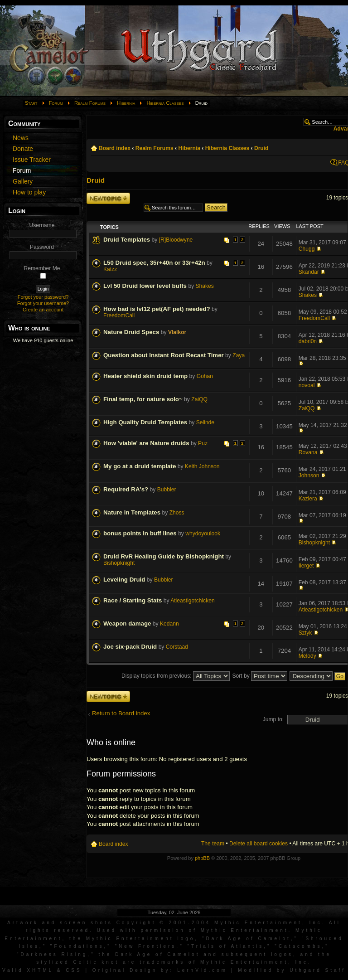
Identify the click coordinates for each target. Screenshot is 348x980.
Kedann (169, 624)
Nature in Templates (132, 512)
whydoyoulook (203, 534)
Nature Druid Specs (131, 332)
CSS (74, 970)
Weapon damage (127, 623)
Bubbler (167, 490)
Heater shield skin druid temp (145, 376)
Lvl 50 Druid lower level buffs (145, 286)
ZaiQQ (199, 399)
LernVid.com (202, 970)
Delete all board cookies (259, 844)
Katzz (110, 269)
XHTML (40, 970)
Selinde (205, 422)
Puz (203, 443)
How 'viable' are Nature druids (146, 443)
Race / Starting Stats (133, 600)
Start (31, 103)
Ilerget (306, 566)
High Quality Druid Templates (145, 422)
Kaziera (308, 499)
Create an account (43, 310)
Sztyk (305, 633)
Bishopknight (314, 543)
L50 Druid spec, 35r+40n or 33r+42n (154, 263)
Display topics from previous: (176, 676)
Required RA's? (126, 489)
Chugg (307, 249)
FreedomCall (119, 315)
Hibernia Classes (165, 103)
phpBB (202, 858)
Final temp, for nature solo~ (143, 399)
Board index (115, 148)
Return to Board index (121, 713)
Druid (261, 148)
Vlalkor (177, 332)
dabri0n (308, 341)
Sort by (260, 676)
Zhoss (177, 513)
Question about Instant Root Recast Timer (164, 355)
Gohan (205, 376)
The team (213, 844)
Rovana (308, 452)
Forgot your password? (43, 297)
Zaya (239, 355)
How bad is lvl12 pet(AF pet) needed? (157, 309)
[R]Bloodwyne (176, 240)
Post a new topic (108, 198)
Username (42, 225)
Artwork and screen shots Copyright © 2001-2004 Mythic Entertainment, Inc (165, 923)
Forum (56, 103)
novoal (307, 385)
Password (42, 247)
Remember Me (42, 268)
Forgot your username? (43, 303)
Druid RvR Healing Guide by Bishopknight (164, 556)
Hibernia (126, 103)
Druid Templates (127, 240)
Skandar (309, 272)
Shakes (205, 286)
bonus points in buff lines (140, 533)
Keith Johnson (202, 466)
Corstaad (177, 647)
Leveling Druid (124, 580)
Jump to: (273, 719)
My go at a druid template (140, 466)
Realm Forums (90, 103)
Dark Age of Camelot (248, 939)
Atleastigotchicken (192, 601)
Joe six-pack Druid (130, 647)
